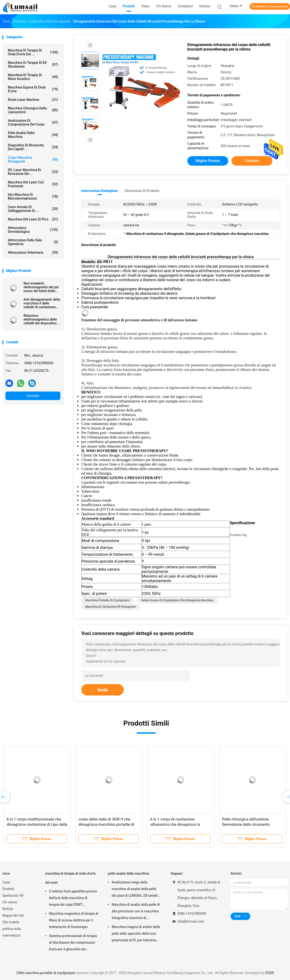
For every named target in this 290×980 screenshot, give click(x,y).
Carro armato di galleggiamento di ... (33, 209)
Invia (103, 690)
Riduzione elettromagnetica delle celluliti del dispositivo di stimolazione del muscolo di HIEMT (42, 319)
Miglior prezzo (208, 161)
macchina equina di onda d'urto (33, 89)
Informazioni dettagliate (99, 191)
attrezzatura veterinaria (33, 252)
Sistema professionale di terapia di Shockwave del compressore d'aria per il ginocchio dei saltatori (73, 943)
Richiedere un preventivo (270, 6)
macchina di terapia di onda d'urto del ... (33, 52)
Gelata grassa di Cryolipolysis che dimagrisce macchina (177, 600)
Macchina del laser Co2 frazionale (33, 184)
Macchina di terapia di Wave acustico (33, 77)
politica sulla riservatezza (12, 932)
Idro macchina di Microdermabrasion (33, 196)
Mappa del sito (13, 915)
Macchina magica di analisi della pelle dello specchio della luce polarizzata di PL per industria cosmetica (136, 934)
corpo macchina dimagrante (33, 159)
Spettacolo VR (13, 896)
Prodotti (8, 889)
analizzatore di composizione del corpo (33, 122)
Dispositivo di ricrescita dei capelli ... (33, 147)
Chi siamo (10, 902)
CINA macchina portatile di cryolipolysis (46, 973)
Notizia (8, 909)
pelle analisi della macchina (33, 135)
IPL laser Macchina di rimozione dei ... (33, 172)
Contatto (33, 396)
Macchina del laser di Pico (33, 219)
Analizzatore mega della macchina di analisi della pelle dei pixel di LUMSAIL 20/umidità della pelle (135, 890)
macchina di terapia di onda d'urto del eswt (70, 878)
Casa (6, 882)
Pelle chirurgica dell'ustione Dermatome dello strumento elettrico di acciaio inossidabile (248, 824)
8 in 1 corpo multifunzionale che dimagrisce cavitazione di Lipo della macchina (37, 824)
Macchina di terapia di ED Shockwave (33, 65)
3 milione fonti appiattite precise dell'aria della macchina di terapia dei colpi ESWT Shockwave (73, 899)
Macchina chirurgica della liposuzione (33, 110)
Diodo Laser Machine (33, 100)
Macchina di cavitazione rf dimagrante (111, 607)
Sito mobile (11, 922)
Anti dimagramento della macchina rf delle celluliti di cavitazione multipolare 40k (42, 303)
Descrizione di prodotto (142, 191)
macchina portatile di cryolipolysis (108, 600)
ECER (270, 973)
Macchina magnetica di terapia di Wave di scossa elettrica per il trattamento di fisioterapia (74, 920)
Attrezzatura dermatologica (33, 230)
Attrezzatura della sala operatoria (33, 242)
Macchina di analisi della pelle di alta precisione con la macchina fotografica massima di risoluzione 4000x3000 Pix (136, 912)
